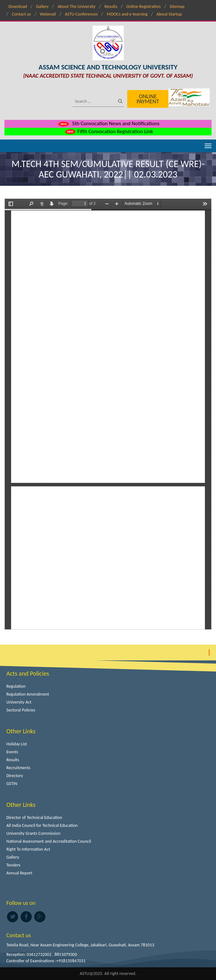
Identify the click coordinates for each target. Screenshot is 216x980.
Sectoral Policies (21, 710)
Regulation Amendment (28, 694)
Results (111, 6)
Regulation (16, 686)
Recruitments (18, 768)
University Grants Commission (33, 833)
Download (18, 6)
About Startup (169, 14)
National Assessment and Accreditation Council (49, 841)
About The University (77, 6)
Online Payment (148, 99)
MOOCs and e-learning (127, 14)
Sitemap (177, 6)
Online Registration (143, 6)
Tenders (13, 865)
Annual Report (19, 873)
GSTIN (12, 784)
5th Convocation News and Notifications (108, 123)
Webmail (48, 14)
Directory (15, 776)
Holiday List (17, 744)
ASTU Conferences (81, 14)
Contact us (21, 14)
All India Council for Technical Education (42, 825)
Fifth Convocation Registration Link (108, 131)
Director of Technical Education (34, 818)
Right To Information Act (28, 849)
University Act (19, 702)
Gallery (42, 6)
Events (12, 752)
